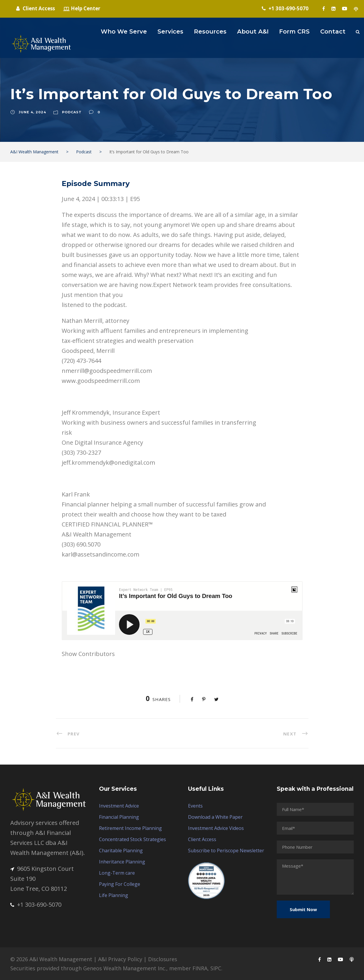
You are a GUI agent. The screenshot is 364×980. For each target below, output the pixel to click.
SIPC (216, 968)
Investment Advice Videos (216, 828)
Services (170, 31)
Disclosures (163, 959)
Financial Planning (119, 817)
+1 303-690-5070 (36, 905)
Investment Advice (119, 806)
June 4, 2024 (32, 112)
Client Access (202, 839)
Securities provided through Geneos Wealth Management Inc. (88, 968)
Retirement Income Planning (130, 828)
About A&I (253, 31)
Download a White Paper (215, 817)
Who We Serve (124, 31)
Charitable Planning (121, 851)
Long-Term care (117, 873)
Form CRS (294, 31)
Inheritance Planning (122, 862)
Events (195, 806)
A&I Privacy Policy (120, 959)
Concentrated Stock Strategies (132, 839)
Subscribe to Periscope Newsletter (226, 851)
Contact (333, 31)
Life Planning (114, 895)
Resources (210, 31)
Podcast (72, 112)
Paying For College (120, 884)
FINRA (200, 968)
